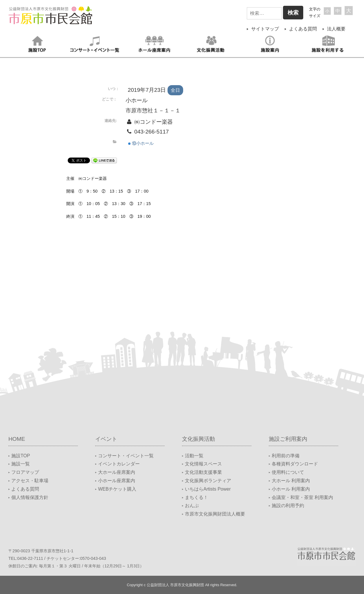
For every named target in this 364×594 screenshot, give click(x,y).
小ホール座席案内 (117, 481)
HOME (17, 439)
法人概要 (336, 29)
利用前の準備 (286, 456)
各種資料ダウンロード (295, 464)
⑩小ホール (141, 143)
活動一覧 (194, 456)
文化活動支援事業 (203, 472)
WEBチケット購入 (117, 489)
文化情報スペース (203, 464)
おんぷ (192, 506)
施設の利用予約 (288, 506)
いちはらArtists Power (208, 489)
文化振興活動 (198, 439)
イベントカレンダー (119, 464)
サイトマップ (265, 29)
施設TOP (21, 456)
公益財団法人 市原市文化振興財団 (175, 585)
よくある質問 (303, 29)
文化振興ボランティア (208, 481)
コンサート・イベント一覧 (126, 456)
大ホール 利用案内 (291, 481)
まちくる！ (196, 497)
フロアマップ (25, 472)
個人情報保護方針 (30, 497)
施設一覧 (21, 464)
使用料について (288, 472)
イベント (106, 439)
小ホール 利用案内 (291, 489)
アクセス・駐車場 (30, 481)
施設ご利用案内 (288, 439)
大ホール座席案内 (117, 472)
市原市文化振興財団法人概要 (215, 514)
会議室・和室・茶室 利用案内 (302, 497)
